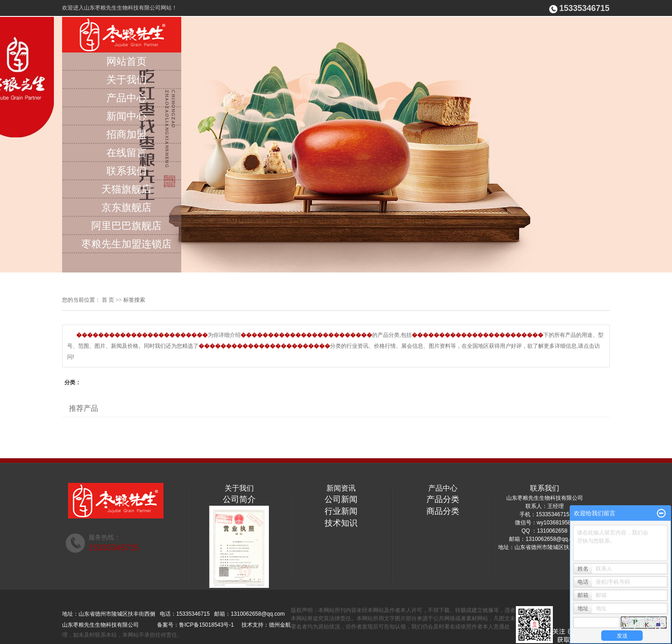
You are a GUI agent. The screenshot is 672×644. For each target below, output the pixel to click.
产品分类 (443, 499)
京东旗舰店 (126, 207)
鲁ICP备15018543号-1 (206, 625)
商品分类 (443, 511)
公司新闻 (341, 499)
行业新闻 (341, 511)
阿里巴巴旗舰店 (126, 226)
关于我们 (126, 80)
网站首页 (126, 61)
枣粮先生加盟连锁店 (126, 244)
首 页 (108, 300)
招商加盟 (126, 134)
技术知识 (341, 523)
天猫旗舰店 (126, 189)
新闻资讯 (341, 488)
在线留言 (126, 153)
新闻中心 (126, 116)
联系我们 (126, 171)
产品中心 (126, 98)
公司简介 (239, 499)
